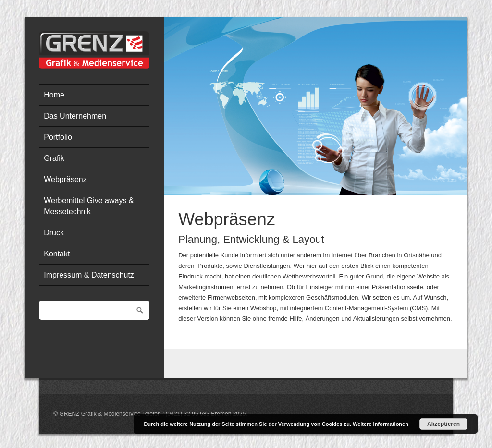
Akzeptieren (443, 424)
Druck (54, 233)
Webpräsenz (65, 179)
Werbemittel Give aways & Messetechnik (89, 206)
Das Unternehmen (75, 116)
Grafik (54, 158)
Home (54, 95)
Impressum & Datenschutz (89, 275)
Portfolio (58, 137)
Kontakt (57, 254)
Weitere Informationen (381, 424)
